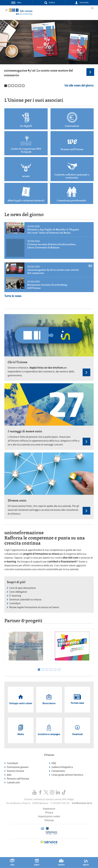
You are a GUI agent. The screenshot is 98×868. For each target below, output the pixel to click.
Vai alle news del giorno (79, 86)
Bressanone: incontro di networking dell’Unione (47, 286)
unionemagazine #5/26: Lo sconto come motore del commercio (53, 271)
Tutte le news (13, 296)
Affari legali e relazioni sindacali (26, 200)
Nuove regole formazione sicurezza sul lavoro (34, 607)
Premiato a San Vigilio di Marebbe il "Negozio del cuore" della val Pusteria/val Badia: (53, 231)
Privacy (49, 813)
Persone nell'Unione (72, 149)
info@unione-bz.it (82, 803)
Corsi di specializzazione (23, 588)
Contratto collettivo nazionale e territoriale (72, 176)
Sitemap (49, 820)
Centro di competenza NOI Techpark (26, 150)
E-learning (15, 596)
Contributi (15, 603)
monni (26, 176)
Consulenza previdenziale (72, 200)
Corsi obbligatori (18, 592)
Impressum (49, 809)
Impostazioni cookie (49, 817)
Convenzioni (72, 126)
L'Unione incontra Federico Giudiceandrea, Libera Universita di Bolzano (52, 246)
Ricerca (52, 3)
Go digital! (26, 126)
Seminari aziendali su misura (25, 600)
